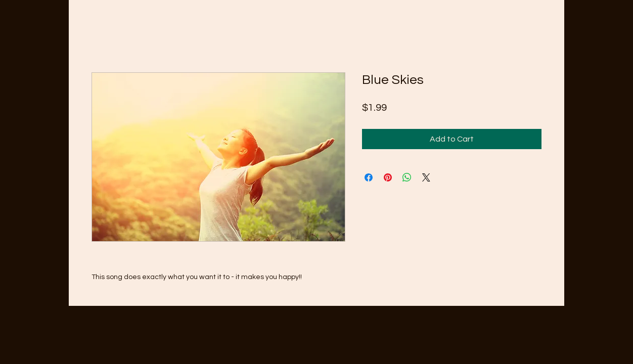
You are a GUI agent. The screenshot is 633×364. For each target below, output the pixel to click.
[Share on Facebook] (369, 177)
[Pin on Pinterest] (388, 177)
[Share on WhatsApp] (407, 177)
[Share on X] (426, 177)
